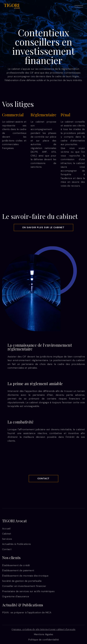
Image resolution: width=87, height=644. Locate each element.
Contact (43, 479)
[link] (12, 6)
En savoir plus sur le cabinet (43, 227)
